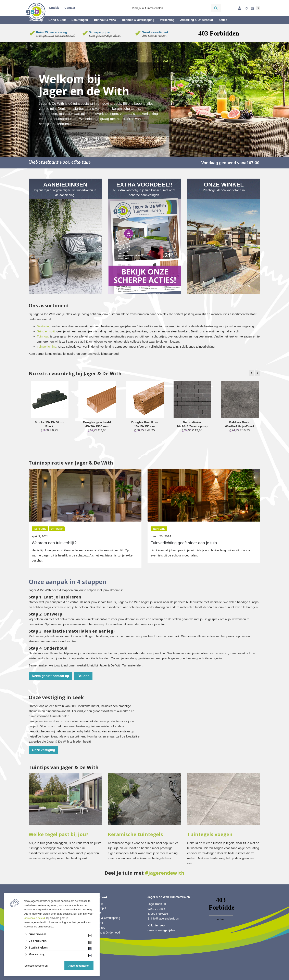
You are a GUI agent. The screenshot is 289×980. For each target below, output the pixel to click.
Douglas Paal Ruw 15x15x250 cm (144, 424)
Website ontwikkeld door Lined (145, 978)
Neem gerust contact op (50, 676)
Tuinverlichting (47, 347)
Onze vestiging (43, 750)
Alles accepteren (79, 966)
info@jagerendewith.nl (165, 919)
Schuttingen (80, 20)
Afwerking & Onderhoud (196, 20)
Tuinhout (43, 336)
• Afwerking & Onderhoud (104, 933)
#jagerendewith (165, 873)
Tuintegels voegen (210, 834)
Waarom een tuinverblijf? (54, 543)
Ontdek (54, 8)
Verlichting (167, 20)
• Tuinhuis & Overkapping (104, 918)
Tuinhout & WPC (105, 20)
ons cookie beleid (35, 918)
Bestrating (44, 326)
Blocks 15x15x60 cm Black (49, 424)
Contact (70, 8)
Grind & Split (57, 20)
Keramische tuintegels (135, 834)
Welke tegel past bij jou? (59, 834)
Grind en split (46, 331)
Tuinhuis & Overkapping (138, 20)
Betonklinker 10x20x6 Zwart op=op (192, 424)
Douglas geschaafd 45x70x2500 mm (97, 424)
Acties (223, 20)
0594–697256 (159, 914)
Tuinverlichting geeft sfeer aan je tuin (184, 543)
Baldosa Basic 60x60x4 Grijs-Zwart (240, 424)
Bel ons (83, 676)
